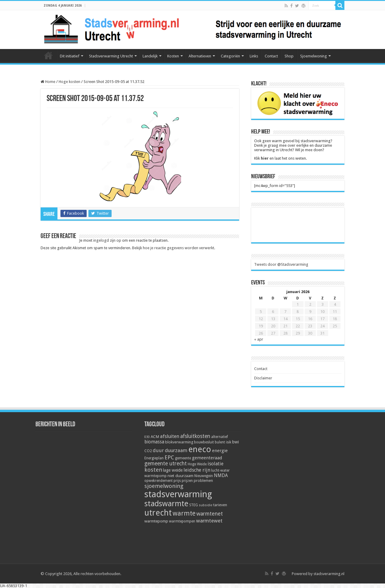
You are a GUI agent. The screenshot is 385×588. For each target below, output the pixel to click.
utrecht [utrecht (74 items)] (158, 513)
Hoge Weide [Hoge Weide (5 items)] (197, 464)
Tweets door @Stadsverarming (281, 264)
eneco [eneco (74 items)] (200, 449)
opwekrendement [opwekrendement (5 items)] (159, 481)
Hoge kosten (69, 82)
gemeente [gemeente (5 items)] (183, 458)
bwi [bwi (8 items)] (236, 442)
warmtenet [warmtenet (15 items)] (210, 514)
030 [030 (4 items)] (147, 437)
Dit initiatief (70, 56)
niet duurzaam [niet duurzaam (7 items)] (180, 476)
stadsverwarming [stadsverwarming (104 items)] (178, 494)
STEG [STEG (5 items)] (194, 505)
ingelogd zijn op (107, 240)
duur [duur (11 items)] (158, 450)
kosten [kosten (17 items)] (153, 470)
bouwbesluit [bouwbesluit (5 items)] (204, 442)
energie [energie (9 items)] (220, 451)
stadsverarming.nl (329, 574)
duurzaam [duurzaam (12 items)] (176, 450)
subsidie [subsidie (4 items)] (206, 505)
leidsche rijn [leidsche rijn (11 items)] (197, 470)
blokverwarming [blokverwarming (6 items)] (179, 442)
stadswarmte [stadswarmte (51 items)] (166, 504)
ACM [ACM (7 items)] (155, 436)
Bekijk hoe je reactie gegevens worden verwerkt (173, 248)
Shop (289, 56)
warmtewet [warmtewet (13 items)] (209, 521)
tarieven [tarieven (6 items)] (220, 505)
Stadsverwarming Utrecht (111, 56)
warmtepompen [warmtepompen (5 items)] (182, 521)
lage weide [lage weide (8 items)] (173, 470)
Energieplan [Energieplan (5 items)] (154, 458)
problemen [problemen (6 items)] (203, 481)
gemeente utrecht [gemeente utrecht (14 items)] (166, 464)
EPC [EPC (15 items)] (169, 457)
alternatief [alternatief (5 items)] (220, 437)
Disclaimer (263, 378)
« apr (259, 339)
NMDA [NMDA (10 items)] (221, 476)
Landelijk (150, 56)
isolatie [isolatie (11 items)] (216, 464)
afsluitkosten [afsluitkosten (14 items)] (195, 436)
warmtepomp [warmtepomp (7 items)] (156, 521)
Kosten (173, 56)
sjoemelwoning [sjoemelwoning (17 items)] (164, 486)
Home (48, 55)
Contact (271, 56)
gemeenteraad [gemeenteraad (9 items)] (207, 458)
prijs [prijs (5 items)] (177, 481)
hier (265, 158)
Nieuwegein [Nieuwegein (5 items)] (204, 476)
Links (254, 56)
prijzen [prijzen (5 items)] (187, 481)
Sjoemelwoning (314, 56)
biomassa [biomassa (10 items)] (154, 442)
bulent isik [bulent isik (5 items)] (223, 442)
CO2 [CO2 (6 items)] (148, 451)
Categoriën (230, 56)
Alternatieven (200, 56)
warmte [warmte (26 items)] (184, 513)
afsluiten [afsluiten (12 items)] (170, 436)
